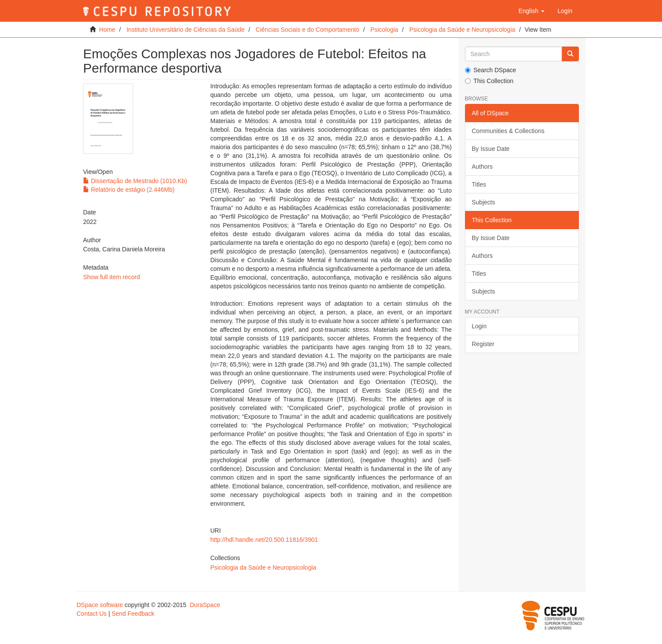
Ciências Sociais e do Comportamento (308, 30)
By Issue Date (491, 149)
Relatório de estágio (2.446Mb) (129, 190)
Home (107, 30)
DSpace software (100, 605)
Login (479, 326)
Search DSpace (491, 70)
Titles (479, 184)
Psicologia (384, 30)
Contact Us (92, 614)
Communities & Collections (508, 131)
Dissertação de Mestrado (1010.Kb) (135, 181)
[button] (532, 11)
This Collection (489, 81)
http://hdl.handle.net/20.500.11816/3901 (264, 540)
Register (483, 344)
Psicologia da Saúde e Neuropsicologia (462, 30)
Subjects (484, 202)
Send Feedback (133, 614)
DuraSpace (205, 605)
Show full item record (112, 277)
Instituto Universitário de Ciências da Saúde (186, 30)
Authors (482, 167)
